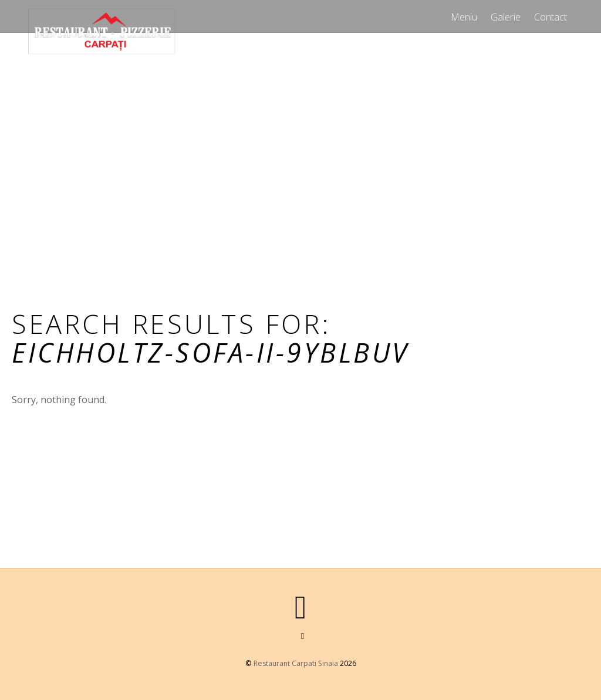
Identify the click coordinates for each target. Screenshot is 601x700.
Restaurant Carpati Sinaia (296, 663)
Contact (551, 17)
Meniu (464, 17)
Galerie (506, 17)
